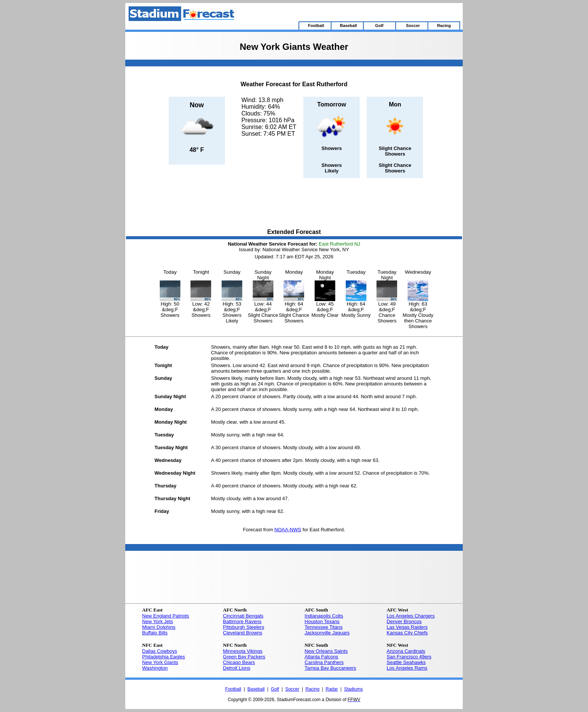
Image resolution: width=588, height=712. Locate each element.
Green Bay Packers (244, 657)
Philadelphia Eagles (163, 657)
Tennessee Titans (323, 627)
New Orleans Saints (326, 651)
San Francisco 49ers (409, 657)
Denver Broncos (404, 621)
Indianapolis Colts (324, 616)
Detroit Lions (237, 668)
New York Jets (157, 621)
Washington (155, 668)
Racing (312, 689)
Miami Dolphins (159, 627)
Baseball (256, 689)
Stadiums (353, 689)
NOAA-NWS (288, 530)
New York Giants (160, 662)
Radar (332, 689)
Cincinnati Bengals (243, 616)
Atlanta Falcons (321, 657)
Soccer (292, 689)
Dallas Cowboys (160, 651)
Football (233, 689)
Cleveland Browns (243, 633)
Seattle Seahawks (406, 662)
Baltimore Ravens (242, 621)
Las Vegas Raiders (407, 627)
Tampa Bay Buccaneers (330, 668)
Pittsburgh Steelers (244, 627)
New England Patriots (166, 616)
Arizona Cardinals (406, 651)
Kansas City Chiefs (407, 633)
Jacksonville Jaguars (327, 633)
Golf (275, 689)
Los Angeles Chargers (411, 616)
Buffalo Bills (155, 633)
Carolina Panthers (324, 662)
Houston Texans (322, 621)
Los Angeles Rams (407, 668)
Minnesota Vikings (243, 651)
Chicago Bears (239, 662)
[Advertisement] (294, 204)
